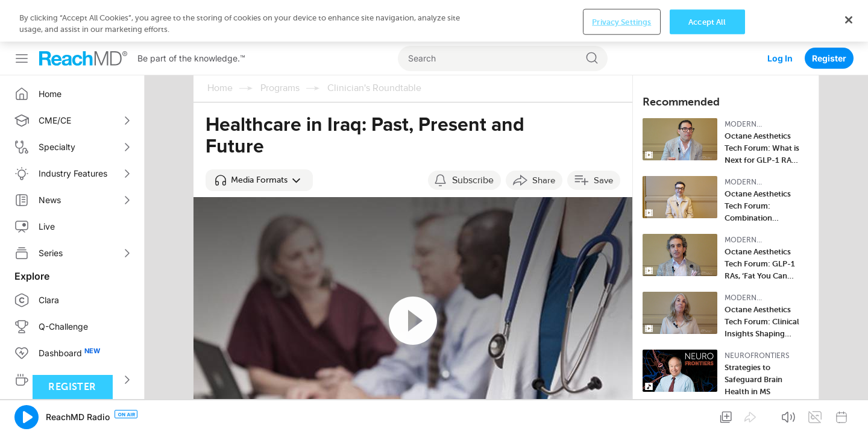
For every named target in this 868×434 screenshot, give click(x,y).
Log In (780, 17)
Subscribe (473, 139)
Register (829, 17)
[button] (259, 139)
